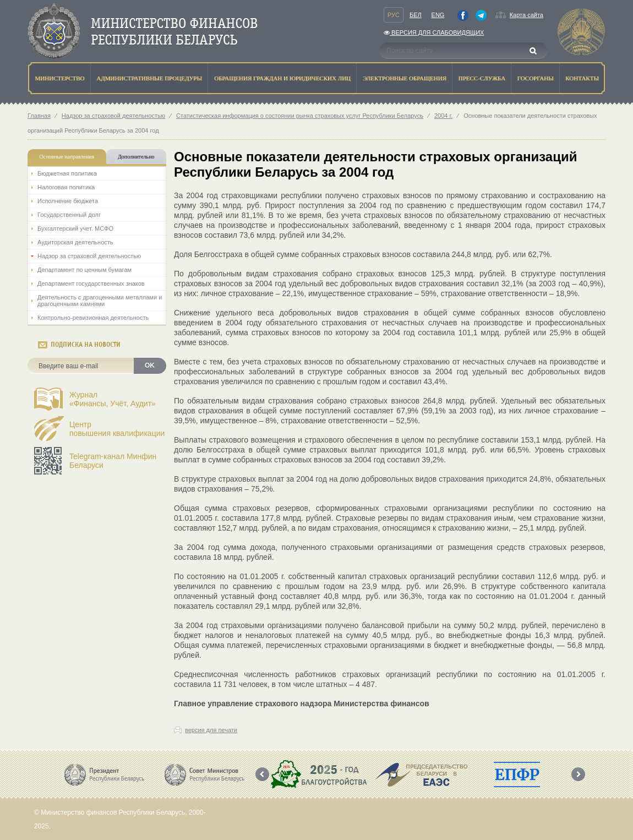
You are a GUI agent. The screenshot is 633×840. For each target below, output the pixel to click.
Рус (394, 15)
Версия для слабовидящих (434, 32)
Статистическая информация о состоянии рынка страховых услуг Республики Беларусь (300, 116)
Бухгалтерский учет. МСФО (75, 228)
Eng (438, 15)
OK (150, 366)
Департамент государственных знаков (91, 283)
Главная (39, 116)
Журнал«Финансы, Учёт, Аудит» (113, 399)
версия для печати (211, 730)
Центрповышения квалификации (117, 429)
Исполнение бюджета (68, 201)
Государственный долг (69, 215)
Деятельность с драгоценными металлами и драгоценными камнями (100, 301)
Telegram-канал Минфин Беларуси (113, 461)
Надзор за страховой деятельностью (113, 116)
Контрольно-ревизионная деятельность (93, 318)
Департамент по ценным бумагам (84, 270)
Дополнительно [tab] (136, 157)
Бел (416, 15)
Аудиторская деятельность (75, 242)
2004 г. (443, 116)
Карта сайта (526, 15)
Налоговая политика (66, 187)
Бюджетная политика (67, 173)
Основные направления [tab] (67, 157)
